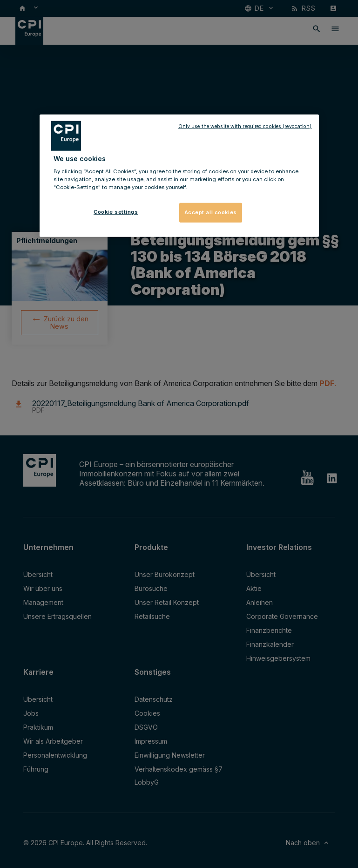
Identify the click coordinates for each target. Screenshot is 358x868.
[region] (179, 176)
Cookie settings (116, 212)
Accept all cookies (211, 212)
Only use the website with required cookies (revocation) (245, 126)
